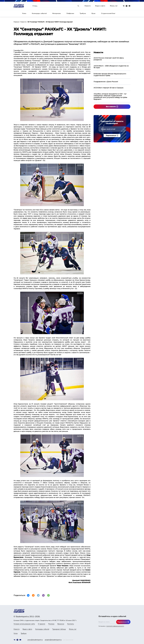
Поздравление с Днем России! (106, 82)
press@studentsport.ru (35, 640)
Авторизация (126, 13)
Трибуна (83, 13)
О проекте (42, 624)
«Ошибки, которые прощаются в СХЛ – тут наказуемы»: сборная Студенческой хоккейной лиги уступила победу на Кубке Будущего (110, 97)
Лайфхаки (70, 13)
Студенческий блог (108, 13)
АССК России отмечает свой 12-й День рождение (109, 59)
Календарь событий (39, 13)
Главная (16, 22)
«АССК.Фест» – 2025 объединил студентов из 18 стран (111, 67)
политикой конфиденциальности (115, 626)
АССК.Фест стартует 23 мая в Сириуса (108, 88)
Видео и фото (100, 6)
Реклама (51, 624)
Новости (88, 6)
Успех (24, 13)
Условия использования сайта (24, 624)
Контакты (71, 624)
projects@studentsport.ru (53, 640)
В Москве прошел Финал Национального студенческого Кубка (110, 75)
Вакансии (61, 624)
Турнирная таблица (59, 629)
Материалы (57, 13)
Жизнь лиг (114, 6)
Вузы (94, 13)
